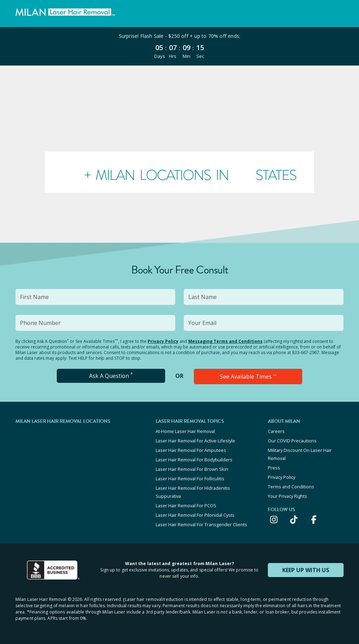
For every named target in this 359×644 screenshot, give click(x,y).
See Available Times (248, 377)
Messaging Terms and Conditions (225, 341)
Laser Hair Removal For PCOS (186, 506)
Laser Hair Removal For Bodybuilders (194, 460)
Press (274, 468)
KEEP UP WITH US (306, 570)
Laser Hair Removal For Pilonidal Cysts (195, 515)
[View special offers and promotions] (179, 46)
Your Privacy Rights (287, 496)
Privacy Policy (163, 341)
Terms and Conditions (291, 487)
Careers (276, 431)
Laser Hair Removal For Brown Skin (192, 469)
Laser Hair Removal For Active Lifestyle (195, 441)
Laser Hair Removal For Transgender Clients (201, 524)
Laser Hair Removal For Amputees (191, 450)
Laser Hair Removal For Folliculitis (190, 479)
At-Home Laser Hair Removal (185, 431)
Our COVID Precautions (292, 441)
